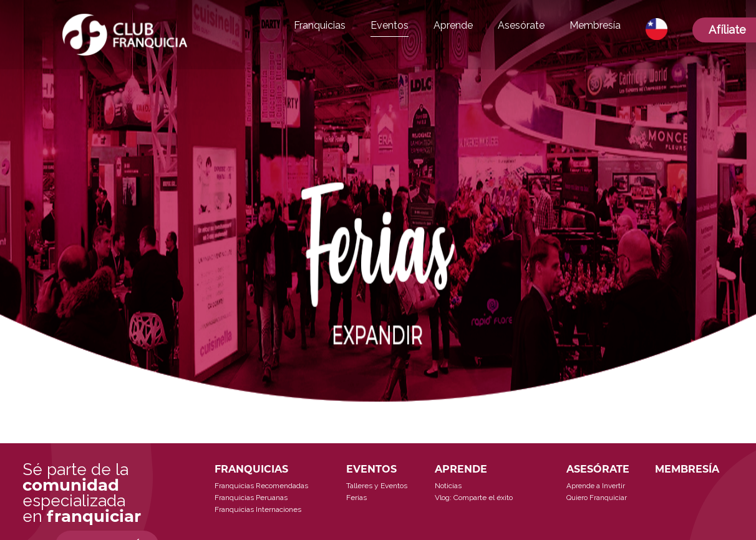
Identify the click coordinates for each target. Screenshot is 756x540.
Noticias (448, 486)
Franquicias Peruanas (251, 498)
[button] (657, 29)
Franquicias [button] (320, 25)
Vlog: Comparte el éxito (474, 498)
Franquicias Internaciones (258, 509)
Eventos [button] (390, 25)
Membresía (595, 25)
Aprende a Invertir (596, 486)
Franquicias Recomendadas (261, 486)
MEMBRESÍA (687, 469)
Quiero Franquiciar (597, 498)
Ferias (356, 498)
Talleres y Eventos (377, 486)
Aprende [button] (453, 25)
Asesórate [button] (521, 25)
